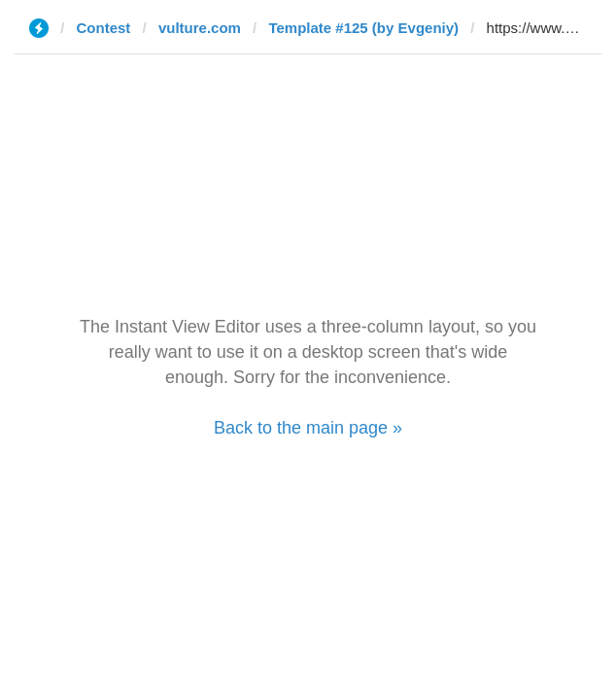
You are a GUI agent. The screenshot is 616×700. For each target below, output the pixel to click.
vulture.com (200, 28)
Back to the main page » (308, 428)
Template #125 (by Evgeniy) (363, 28)
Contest (104, 28)
